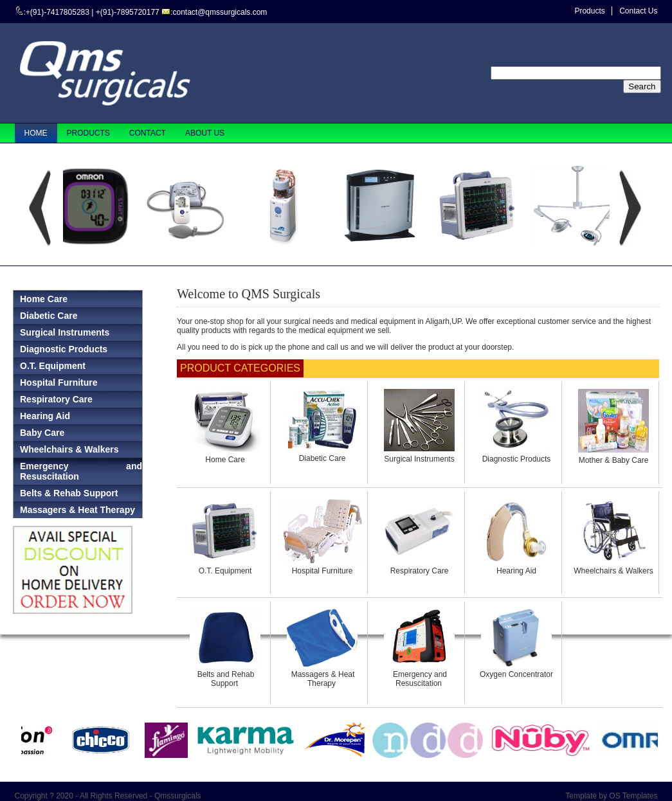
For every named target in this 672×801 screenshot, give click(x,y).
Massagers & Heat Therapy (77, 510)
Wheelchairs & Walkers (613, 571)
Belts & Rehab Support (69, 493)
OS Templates (633, 796)
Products (589, 11)
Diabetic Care (322, 458)
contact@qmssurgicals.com (220, 12)
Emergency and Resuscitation (81, 471)
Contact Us (638, 11)
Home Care (225, 460)
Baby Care (42, 433)
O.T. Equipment (225, 571)
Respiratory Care (420, 571)
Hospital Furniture (322, 571)
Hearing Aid (516, 571)
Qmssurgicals (178, 796)
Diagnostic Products (517, 459)
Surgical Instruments (419, 459)
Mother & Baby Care (614, 460)
